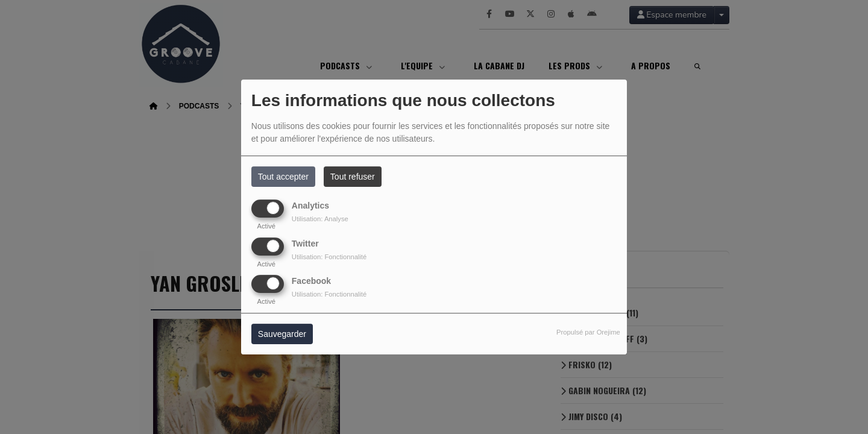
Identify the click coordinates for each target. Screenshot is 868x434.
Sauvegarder (282, 334)
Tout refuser (353, 177)
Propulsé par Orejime (588, 332)
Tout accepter (283, 177)
